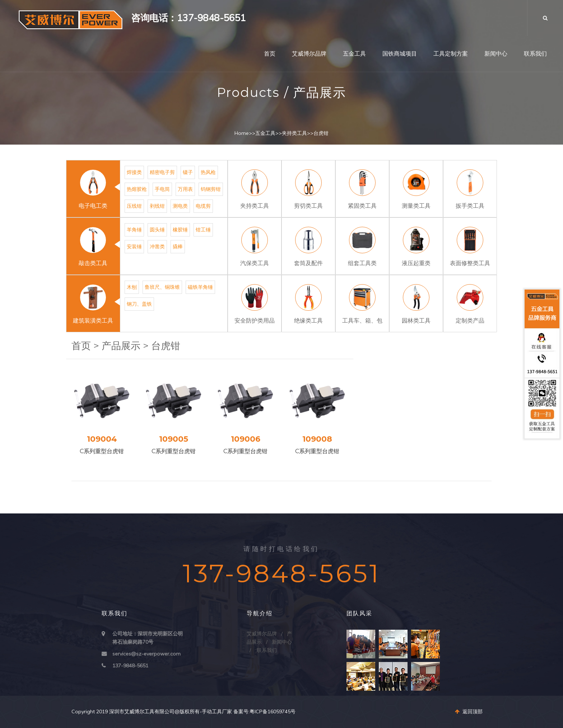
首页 (270, 54)
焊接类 (134, 172)
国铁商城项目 (400, 54)
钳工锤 (203, 230)
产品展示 (121, 346)
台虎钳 (321, 133)
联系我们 (535, 54)
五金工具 (354, 54)
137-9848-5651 (130, 666)
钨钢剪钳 (211, 189)
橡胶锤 (180, 230)
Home (242, 133)
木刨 (132, 287)
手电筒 (162, 189)
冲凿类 (157, 246)
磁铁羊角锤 (200, 287)
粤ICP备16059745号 (273, 711)
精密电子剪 (162, 172)
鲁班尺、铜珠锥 (162, 287)
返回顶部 (469, 711)
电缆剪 (203, 206)
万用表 (185, 189)
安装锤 (134, 246)
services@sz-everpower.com (146, 654)
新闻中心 (496, 54)
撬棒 (178, 246)
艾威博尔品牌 (309, 54)
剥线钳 (157, 206)
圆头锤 (157, 230)
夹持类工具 (294, 133)
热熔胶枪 (137, 189)
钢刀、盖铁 (139, 304)
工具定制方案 (451, 54)
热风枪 (208, 172)
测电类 (180, 206)
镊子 (188, 172)
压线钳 (134, 206)
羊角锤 (134, 230)
